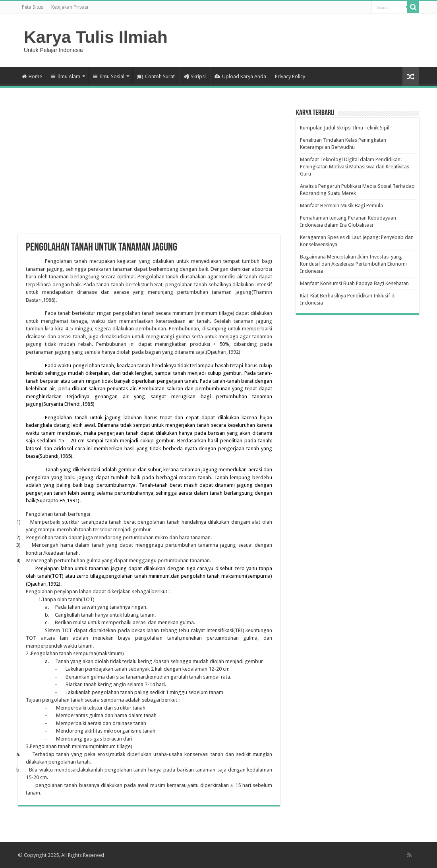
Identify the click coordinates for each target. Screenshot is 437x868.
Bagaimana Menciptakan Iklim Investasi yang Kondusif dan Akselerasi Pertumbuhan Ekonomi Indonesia (353, 264)
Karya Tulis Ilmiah (96, 37)
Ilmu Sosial (109, 76)
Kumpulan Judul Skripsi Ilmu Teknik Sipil (345, 128)
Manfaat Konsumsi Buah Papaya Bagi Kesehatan (354, 283)
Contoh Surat (156, 76)
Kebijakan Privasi (70, 7)
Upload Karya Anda (240, 76)
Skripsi (195, 76)
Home (32, 76)
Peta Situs (33, 7)
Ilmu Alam (66, 76)
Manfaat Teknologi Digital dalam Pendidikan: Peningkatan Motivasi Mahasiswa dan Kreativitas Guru (355, 167)
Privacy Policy (290, 76)
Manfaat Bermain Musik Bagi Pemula (341, 205)
